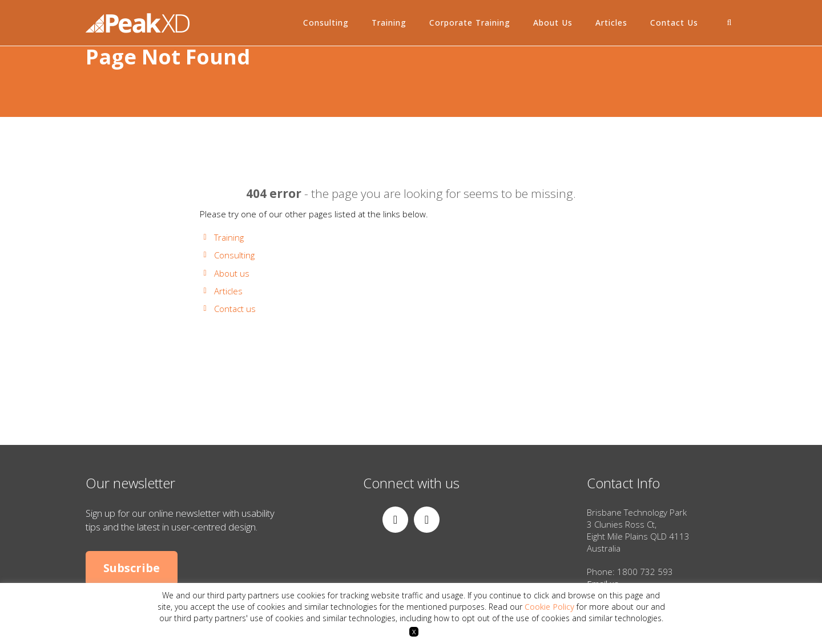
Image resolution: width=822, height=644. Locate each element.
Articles (611, 23)
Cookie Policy (549, 607)
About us (232, 273)
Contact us (235, 309)
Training (389, 23)
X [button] (414, 632)
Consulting (326, 23)
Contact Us (674, 23)
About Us (553, 23)
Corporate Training (470, 23)
